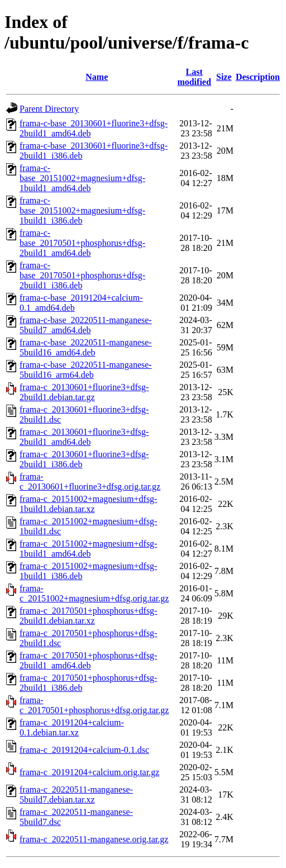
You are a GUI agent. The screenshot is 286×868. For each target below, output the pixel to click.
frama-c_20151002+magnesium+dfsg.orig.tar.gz (94, 593)
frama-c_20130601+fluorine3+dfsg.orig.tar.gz (90, 482)
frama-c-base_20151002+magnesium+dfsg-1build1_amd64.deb (82, 178)
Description (258, 77)
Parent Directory (49, 109)
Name (97, 77)
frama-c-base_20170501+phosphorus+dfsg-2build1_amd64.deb (82, 243)
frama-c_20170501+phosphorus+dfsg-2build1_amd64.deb (88, 660)
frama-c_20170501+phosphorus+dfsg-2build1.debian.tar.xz (88, 616)
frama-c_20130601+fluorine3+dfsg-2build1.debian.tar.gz (84, 392)
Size (224, 77)
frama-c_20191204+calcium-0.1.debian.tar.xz (72, 727)
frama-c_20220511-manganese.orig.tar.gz (94, 839)
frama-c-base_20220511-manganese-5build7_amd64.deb (86, 325)
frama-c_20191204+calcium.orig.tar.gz (89, 772)
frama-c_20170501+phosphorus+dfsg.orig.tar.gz (94, 705)
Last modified (194, 77)
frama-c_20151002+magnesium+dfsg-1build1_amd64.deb (88, 549)
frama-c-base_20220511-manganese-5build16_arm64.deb (86, 370)
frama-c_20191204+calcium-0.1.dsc (84, 750)
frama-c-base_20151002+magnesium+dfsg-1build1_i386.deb (82, 210)
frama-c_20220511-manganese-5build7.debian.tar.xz (76, 795)
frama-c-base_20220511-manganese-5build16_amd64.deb (86, 347)
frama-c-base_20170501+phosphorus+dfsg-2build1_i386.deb (82, 275)
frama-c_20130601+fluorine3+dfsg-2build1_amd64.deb (84, 437)
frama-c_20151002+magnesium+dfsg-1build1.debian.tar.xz (88, 504)
